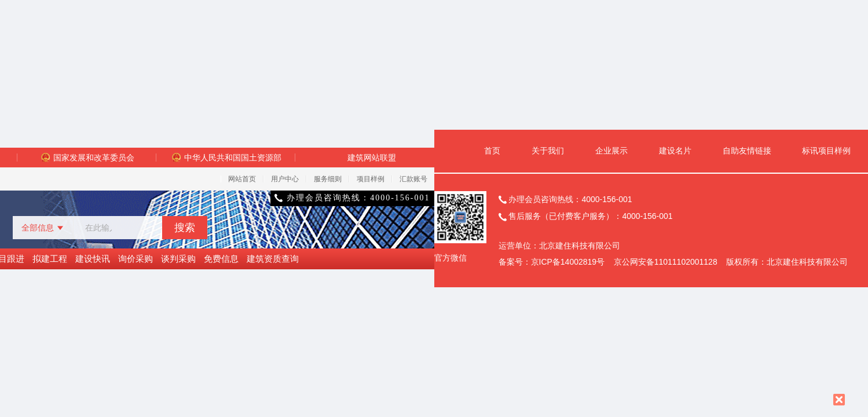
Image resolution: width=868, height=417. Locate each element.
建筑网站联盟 (372, 158)
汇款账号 (413, 179)
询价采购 (135, 259)
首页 (492, 151)
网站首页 (242, 179)
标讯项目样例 (826, 151)
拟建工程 (50, 259)
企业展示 (611, 151)
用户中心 (285, 179)
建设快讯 (93, 259)
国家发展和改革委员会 (87, 158)
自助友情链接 (747, 151)
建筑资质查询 (273, 259)
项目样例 (371, 179)
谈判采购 (178, 259)
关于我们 (548, 151)
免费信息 (221, 259)
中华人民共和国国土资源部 (226, 158)
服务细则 (328, 179)
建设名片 (675, 151)
